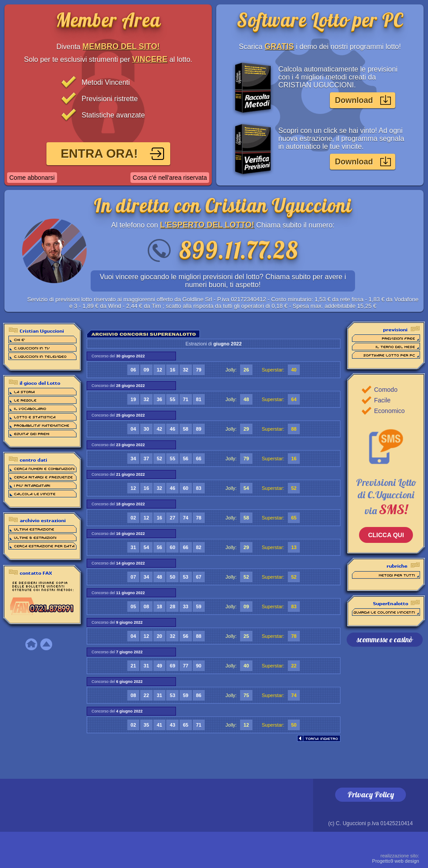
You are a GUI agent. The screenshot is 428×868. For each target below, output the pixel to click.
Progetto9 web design (396, 858)
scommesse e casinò (385, 639)
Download (354, 100)
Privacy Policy (371, 794)
